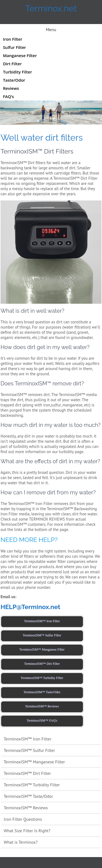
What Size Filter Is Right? (27, 831)
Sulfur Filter (15, 47)
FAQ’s (8, 96)
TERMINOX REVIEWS (47, 519)
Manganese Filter (20, 55)
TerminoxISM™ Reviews (26, 808)
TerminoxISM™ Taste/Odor (28, 796)
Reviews (11, 88)
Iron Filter (13, 39)
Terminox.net (51, 8)
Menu (51, 29)
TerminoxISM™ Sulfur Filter (29, 750)
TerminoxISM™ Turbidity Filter (32, 785)
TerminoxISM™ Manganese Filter (34, 762)
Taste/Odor (14, 80)
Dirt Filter (12, 64)
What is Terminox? (21, 842)
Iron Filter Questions (23, 819)
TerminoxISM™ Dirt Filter (27, 773)
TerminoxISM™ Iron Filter (28, 739)
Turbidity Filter (18, 72)
